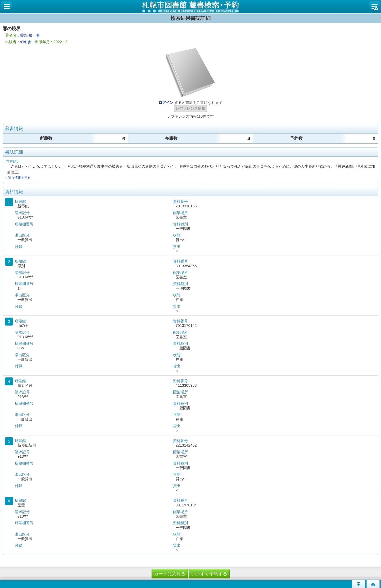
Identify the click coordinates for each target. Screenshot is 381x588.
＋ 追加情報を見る (17, 178)
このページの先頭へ (359, 584)
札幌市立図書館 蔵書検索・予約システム (190, 7)
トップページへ (373, 584)
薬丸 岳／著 (30, 35)
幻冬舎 (26, 42)
